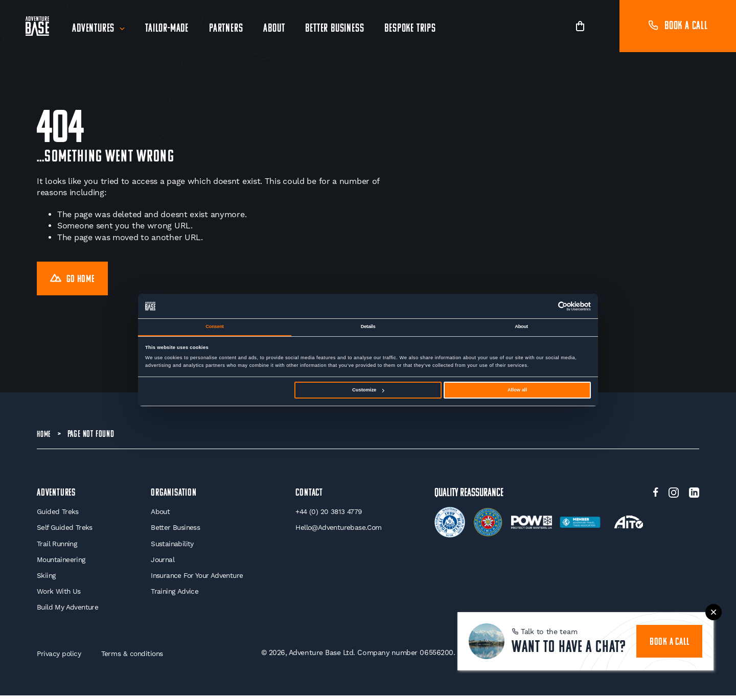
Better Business (336, 29)
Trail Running (58, 547)
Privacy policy (59, 658)
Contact (310, 495)
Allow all (517, 390)
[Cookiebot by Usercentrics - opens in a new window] (546, 306)
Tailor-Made (168, 29)
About (275, 29)
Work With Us (59, 595)
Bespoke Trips (411, 29)
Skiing (47, 579)
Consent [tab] (214, 326)
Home (45, 437)
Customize (368, 390)
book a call (671, 637)
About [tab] (521, 326)
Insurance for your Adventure (198, 579)
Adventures (94, 29)
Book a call (678, 26)
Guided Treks (58, 515)
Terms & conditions (134, 658)
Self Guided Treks (65, 531)
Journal (162, 563)
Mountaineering (63, 563)
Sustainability (171, 547)
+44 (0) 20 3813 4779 (330, 515)
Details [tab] (368, 326)
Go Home (75, 280)
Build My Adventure (68, 612)
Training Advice (174, 595)
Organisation (174, 495)
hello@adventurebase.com (340, 531)
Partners (227, 29)
